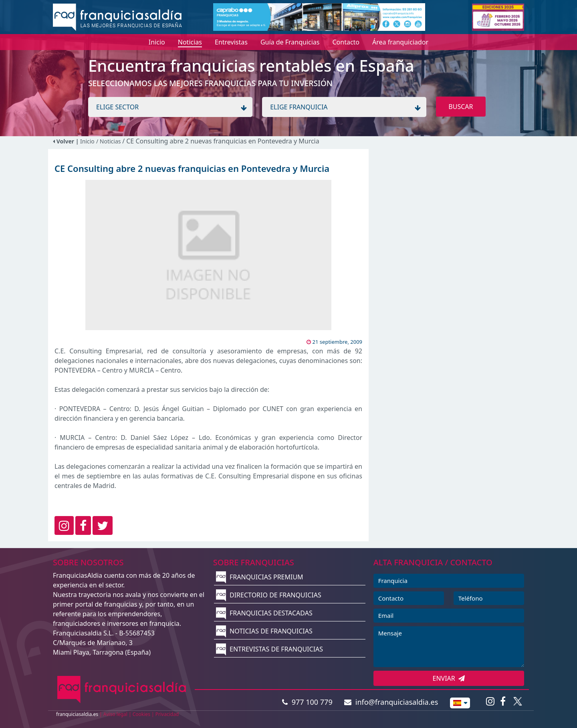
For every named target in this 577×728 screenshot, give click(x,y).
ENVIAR (449, 678)
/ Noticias (109, 141)
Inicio (87, 141)
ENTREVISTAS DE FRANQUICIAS (269, 649)
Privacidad (167, 714)
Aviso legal (115, 714)
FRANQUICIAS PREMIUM (260, 577)
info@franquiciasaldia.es (391, 702)
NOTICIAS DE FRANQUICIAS (264, 631)
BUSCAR (461, 107)
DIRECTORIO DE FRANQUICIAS (269, 595)
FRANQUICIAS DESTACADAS (264, 613)
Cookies (141, 714)
